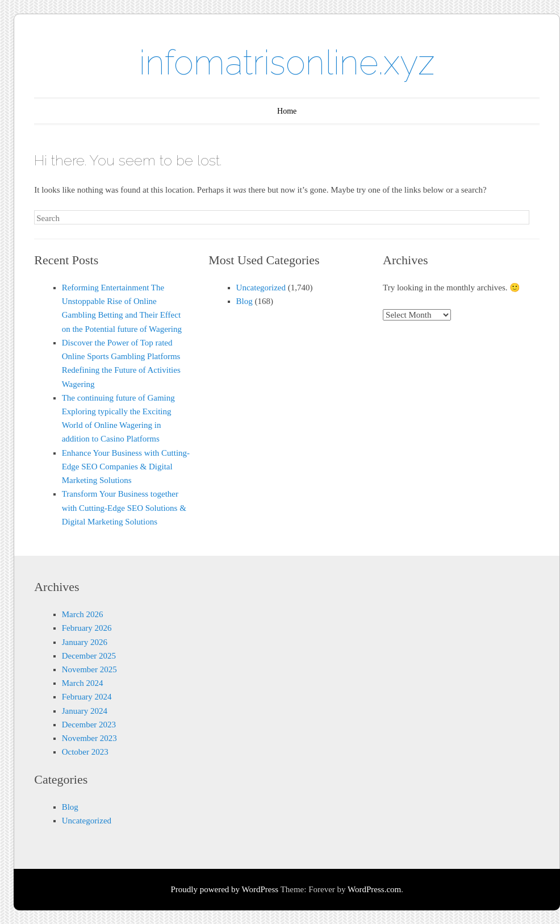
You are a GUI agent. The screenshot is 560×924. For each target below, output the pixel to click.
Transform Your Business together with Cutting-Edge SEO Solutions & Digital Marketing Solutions (124, 507)
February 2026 (87, 628)
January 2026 (85, 642)
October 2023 (85, 752)
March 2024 (83, 683)
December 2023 (89, 725)
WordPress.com (374, 889)
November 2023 (89, 738)
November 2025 (89, 669)
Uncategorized (261, 288)
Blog (245, 301)
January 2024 (85, 711)
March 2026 (83, 614)
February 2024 (87, 697)
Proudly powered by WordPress (224, 889)
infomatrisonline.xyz (287, 63)
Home (287, 111)
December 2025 (89, 656)
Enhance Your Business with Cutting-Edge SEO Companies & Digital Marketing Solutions (126, 467)
